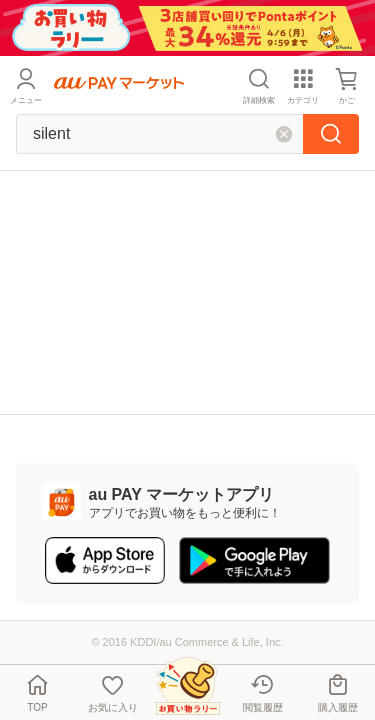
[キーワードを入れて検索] (159, 134)
